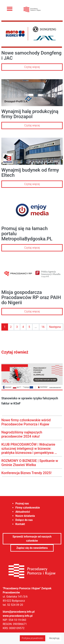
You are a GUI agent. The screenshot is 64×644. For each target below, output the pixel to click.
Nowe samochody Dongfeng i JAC (31, 55)
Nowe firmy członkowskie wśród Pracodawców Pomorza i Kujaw (26, 422)
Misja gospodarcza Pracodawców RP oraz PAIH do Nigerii (31, 297)
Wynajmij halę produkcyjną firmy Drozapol (30, 114)
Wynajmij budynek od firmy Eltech (30, 173)
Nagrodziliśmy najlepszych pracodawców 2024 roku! (22, 434)
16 (43, 327)
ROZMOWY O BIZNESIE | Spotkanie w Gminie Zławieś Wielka (30, 463)
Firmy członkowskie (28, 508)
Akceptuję (54, 638)
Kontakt (20, 524)
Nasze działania (25, 516)
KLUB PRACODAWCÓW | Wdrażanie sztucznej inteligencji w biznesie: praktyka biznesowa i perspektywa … (29, 449)
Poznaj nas (22, 503)
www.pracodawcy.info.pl (18, 616)
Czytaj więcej (32, 67)
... (36, 327)
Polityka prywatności (32, 638)
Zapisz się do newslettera (32, 548)
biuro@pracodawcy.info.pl (19, 612)
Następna (55, 327)
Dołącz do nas (24, 520)
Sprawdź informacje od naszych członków (32, 539)
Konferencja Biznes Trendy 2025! (26, 473)
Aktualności (23, 512)
